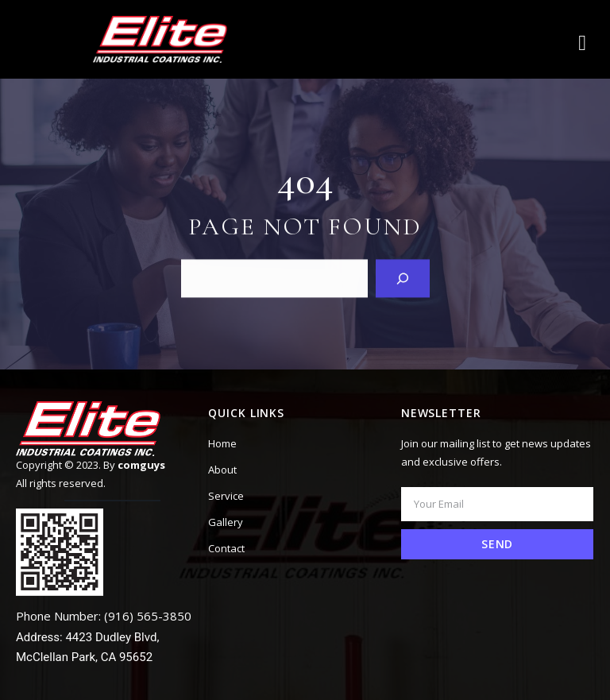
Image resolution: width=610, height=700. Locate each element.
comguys (141, 465)
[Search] (403, 278)
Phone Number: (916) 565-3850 (104, 616)
